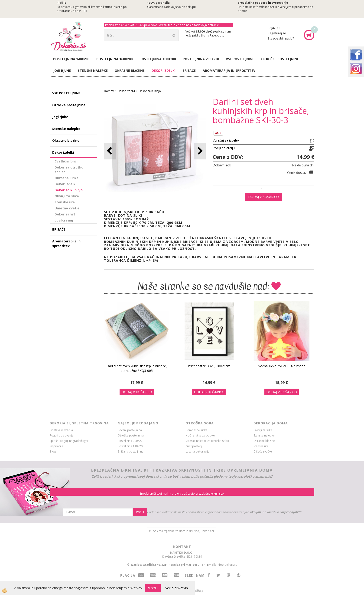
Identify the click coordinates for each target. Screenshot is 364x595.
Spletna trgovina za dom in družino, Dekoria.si (184, 531)
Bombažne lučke (196, 430)
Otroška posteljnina (131, 435)
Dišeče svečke (263, 451)
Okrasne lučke (67, 178)
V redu (153, 588)
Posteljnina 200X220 (201, 59)
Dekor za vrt (65, 214)
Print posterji (194, 446)
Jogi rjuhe (62, 71)
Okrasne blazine (130, 71)
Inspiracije (56, 446)
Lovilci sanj (64, 220)
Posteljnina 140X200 (71, 59)
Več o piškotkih (177, 588)
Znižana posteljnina (131, 451)
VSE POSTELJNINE (240, 59)
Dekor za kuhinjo (69, 190)
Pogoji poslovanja (62, 435)
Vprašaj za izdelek (226, 140)
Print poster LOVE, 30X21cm (209, 366)
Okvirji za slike (67, 196)
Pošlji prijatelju (224, 148)
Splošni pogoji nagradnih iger (69, 441)
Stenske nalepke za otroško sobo (207, 441)
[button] (200, 151)
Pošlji (140, 512)
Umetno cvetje (67, 208)
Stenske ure (65, 202)
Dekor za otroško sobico (69, 170)
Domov (109, 91)
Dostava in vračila (61, 430)
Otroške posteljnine (280, 59)
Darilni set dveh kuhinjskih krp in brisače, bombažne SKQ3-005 (137, 368)
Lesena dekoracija (197, 451)
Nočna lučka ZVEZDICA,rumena (281, 366)
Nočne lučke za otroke (200, 435)
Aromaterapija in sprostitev (229, 71)
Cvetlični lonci (66, 161)
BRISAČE (189, 71)
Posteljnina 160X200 (114, 59)
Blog (53, 451)
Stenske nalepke (93, 71)
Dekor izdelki (164, 71)
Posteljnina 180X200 (158, 59)
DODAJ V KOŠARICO (263, 197)
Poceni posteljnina (130, 430)
